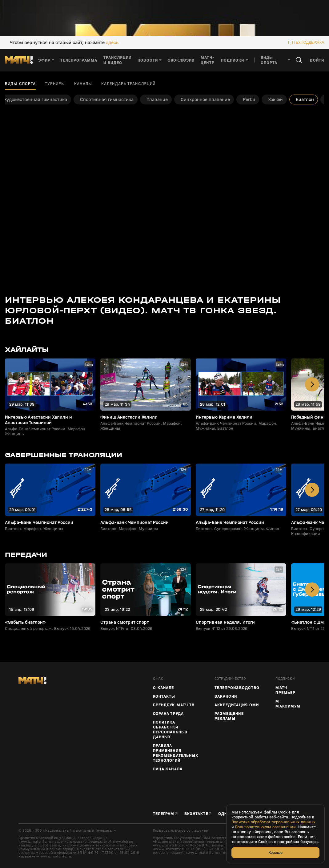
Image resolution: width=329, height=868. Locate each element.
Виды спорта (20, 84)
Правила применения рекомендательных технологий (176, 753)
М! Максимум (288, 704)
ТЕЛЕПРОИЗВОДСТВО (237, 688)
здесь (112, 43)
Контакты (164, 696)
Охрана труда (168, 714)
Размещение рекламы (229, 716)
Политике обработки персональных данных (273, 822)
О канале (164, 688)
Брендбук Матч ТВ (174, 705)
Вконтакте (196, 814)
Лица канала (168, 769)
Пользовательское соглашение (181, 830)
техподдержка (309, 43)
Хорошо (275, 852)
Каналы (83, 84)
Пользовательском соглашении (265, 827)
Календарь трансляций (128, 84)
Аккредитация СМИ (237, 705)
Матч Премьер (285, 690)
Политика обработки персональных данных (170, 730)
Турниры (55, 84)
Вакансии (226, 696)
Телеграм (164, 814)
